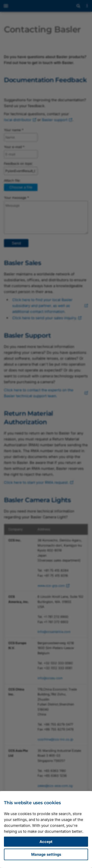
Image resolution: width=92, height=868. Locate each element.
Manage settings (46, 854)
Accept (46, 842)
